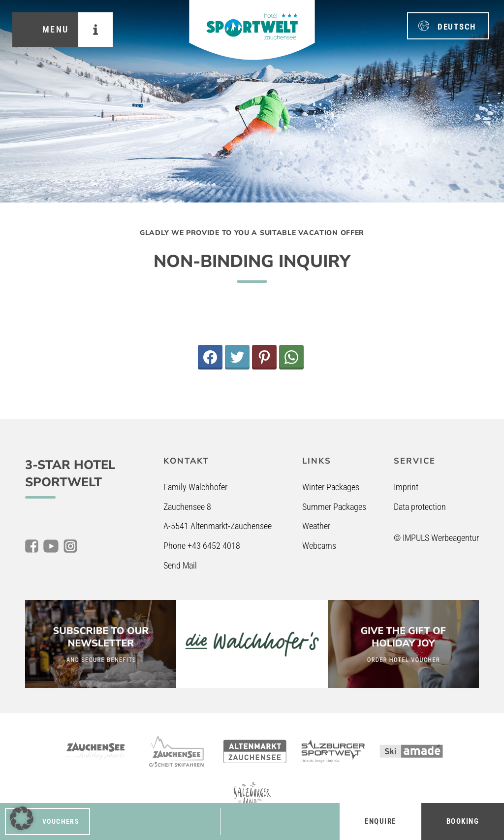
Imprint (406, 487)
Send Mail (180, 565)
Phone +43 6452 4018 (202, 546)
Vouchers (61, 821)
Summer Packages (334, 507)
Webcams (319, 546)
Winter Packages (331, 487)
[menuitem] (448, 26)
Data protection (420, 507)
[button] (22, 818)
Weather (316, 526)
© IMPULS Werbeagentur (436, 538)
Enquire (380, 821)
